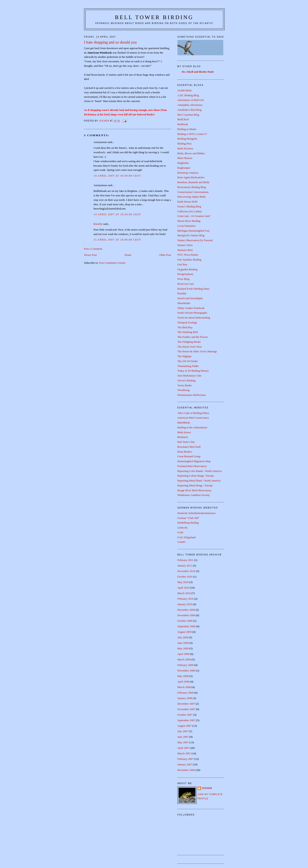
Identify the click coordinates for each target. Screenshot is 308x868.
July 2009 (183, 637)
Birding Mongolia (187, 139)
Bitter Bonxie (185, 158)
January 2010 (185, 604)
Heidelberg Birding (188, 523)
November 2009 (186, 615)
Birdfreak (183, 124)
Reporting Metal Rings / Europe (195, 485)
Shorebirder (184, 303)
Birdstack (183, 437)
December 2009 (186, 610)
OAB (180, 532)
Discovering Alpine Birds (192, 197)
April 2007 (184, 748)
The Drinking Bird (188, 332)
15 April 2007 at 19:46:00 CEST (117, 240)
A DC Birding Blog (188, 95)
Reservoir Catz (186, 284)
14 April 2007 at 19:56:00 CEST (117, 214)
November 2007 (186, 709)
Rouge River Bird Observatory (194, 490)
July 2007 (183, 731)
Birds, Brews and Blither (191, 153)
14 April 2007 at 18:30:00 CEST (117, 176)
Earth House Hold (187, 202)
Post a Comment (93, 249)
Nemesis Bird (185, 250)
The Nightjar (185, 356)
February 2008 (186, 693)
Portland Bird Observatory (192, 466)
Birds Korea (184, 432)
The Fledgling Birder (189, 342)
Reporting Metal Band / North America (199, 481)
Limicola (182, 527)
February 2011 (186, 560)
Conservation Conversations (193, 192)
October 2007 (185, 715)
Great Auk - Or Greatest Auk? (194, 216)
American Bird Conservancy (193, 418)
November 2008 (186, 670)
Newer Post (90, 255)
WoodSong (184, 390)
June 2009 (183, 643)
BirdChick (183, 119)
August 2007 (185, 726)
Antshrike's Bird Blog (190, 110)
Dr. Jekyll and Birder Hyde (198, 72)
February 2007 (186, 759)
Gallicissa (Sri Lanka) (190, 211)
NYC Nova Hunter (188, 255)
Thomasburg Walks (188, 366)
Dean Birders (185, 452)
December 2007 (186, 704)
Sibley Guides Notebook (191, 308)
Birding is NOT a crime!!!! (192, 134)
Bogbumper (184, 168)
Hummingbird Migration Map (194, 461)
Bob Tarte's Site (186, 442)
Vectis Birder (185, 385)
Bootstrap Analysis (188, 173)
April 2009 (184, 654)
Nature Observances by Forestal (195, 240)
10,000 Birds (185, 90)
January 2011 (185, 566)
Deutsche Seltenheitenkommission (196, 513)
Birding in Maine (187, 129)
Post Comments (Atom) (112, 263)
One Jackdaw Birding (189, 260)
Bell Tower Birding (154, 17)
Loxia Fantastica (187, 226)
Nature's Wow (185, 245)
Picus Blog (184, 279)
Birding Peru (185, 144)
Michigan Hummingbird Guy (194, 231)
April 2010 (184, 588)
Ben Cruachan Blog (188, 115)
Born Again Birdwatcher (191, 177)
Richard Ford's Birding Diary (194, 289)
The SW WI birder (188, 361)
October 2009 (185, 621)
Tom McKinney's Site (189, 376)
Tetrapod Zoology (187, 322)
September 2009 (186, 626)
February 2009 (186, 665)
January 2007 (185, 764)
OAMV (182, 542)
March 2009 (184, 659)
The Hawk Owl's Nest (190, 347)
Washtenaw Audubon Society (194, 495)
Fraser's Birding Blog (189, 206)
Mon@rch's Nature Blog (191, 235)
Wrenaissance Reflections (192, 395)
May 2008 (183, 676)
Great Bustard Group (189, 456)
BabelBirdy (184, 423)
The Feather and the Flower (193, 337)
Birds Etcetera (185, 148)
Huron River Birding (189, 221)
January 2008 (185, 698)
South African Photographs (192, 313)
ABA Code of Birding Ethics (193, 413)
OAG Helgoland (187, 537)
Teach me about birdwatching (194, 318)
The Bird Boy (185, 327)
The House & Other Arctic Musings (197, 351)
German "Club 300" (188, 518)
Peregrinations (185, 274)
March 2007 (184, 753)
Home (128, 255)
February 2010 (186, 599)
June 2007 (183, 737)
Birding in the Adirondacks (192, 427)
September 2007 (186, 720)
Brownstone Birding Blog (192, 187)
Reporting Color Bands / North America (200, 471)
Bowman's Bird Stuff (189, 447)
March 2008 (184, 687)
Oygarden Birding (187, 269)
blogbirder (183, 163)
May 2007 (183, 742)
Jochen (207, 788)
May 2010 (183, 582)
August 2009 (185, 632)
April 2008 (184, 682)
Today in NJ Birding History (193, 371)
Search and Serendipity (190, 298)
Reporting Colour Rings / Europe (196, 476)
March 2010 (184, 593)
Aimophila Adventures (190, 105)
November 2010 (186, 571)
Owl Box (182, 264)
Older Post (165, 255)
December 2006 (186, 770)
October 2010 (185, 577)
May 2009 (183, 648)
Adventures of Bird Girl (191, 100)
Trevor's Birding (186, 380)
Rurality (98, 224)
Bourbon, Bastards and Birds (193, 182)
